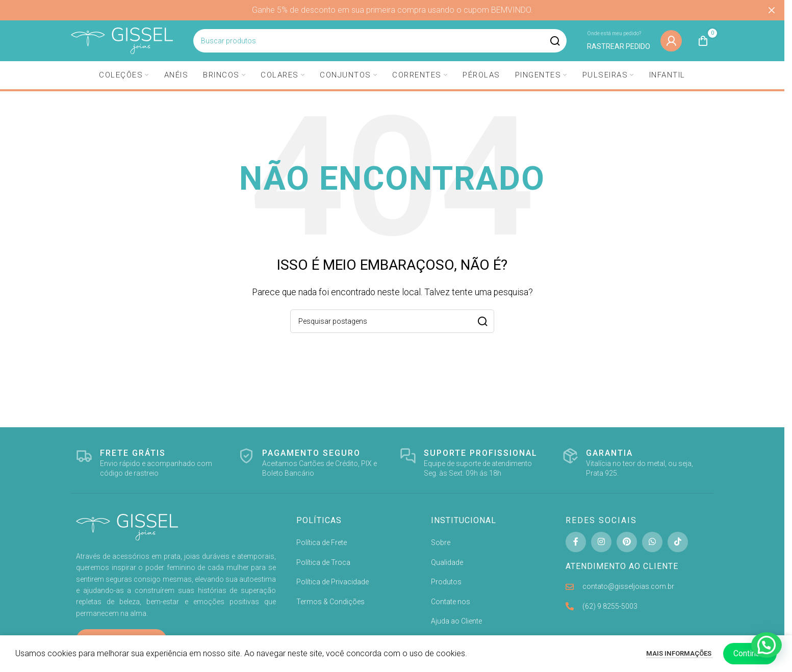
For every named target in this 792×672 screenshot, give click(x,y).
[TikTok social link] (678, 542)
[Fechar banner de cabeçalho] (772, 10)
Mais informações (680, 653)
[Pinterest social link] (627, 542)
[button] (767, 645)
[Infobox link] (619, 41)
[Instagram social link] (601, 542)
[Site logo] (122, 40)
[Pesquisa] (380, 41)
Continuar (750, 653)
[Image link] (127, 526)
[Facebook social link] (576, 542)
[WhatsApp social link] (652, 542)
